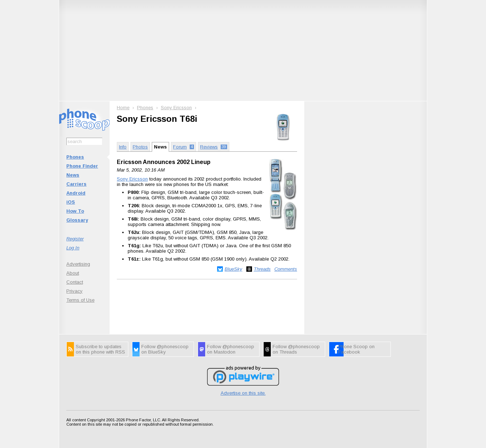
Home (123, 108)
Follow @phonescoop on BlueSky (165, 349)
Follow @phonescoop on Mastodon (231, 349)
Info (123, 147)
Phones (75, 157)
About (73, 273)
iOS (71, 202)
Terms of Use (80, 300)
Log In (73, 248)
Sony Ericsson (176, 108)
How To (75, 211)
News (73, 175)
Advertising (78, 264)
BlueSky (233, 269)
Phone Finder (82, 166)
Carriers (76, 184)
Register (75, 239)
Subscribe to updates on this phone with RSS (100, 349)
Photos (140, 147)
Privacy (74, 291)
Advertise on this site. (243, 393)
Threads (262, 269)
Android (76, 193)
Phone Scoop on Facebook (356, 349)
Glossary (77, 220)
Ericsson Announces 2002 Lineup (164, 162)
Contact (75, 282)
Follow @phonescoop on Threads (296, 349)
